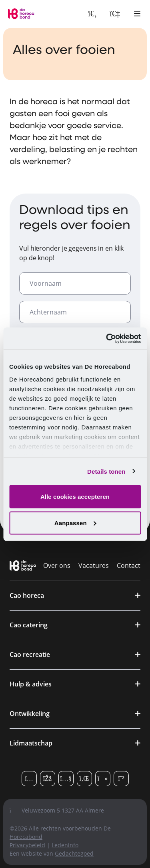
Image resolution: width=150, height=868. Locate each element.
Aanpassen (75, 523)
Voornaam (46, 283)
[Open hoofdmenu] (137, 14)
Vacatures (94, 565)
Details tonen (106, 471)
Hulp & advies (31, 684)
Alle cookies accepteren (75, 497)
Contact (129, 565)
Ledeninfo (65, 845)
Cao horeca (27, 595)
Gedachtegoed (74, 853)
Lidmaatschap (31, 743)
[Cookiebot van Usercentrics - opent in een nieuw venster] (107, 338)
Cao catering (29, 625)
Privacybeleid (27, 845)
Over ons (57, 565)
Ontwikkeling (30, 714)
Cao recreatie (30, 654)
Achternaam (48, 312)
